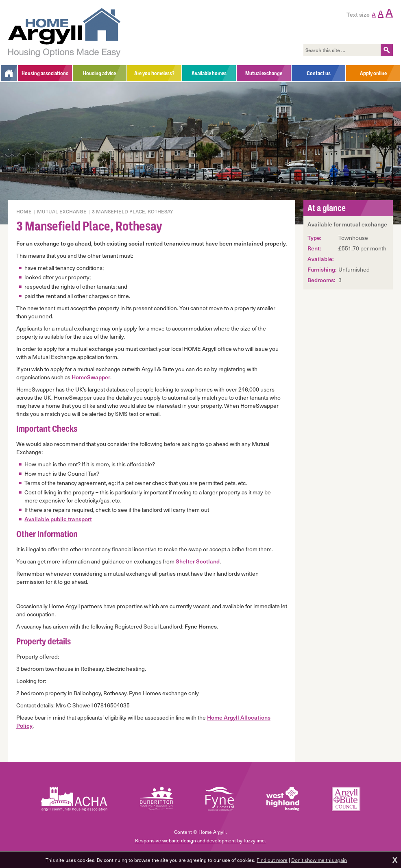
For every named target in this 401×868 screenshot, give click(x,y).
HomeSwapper (91, 377)
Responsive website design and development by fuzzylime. (200, 840)
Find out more (272, 860)
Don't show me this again (319, 860)
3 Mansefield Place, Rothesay (133, 211)
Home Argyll (64, 33)
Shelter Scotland (198, 561)
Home (24, 211)
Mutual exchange (62, 211)
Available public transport (58, 519)
